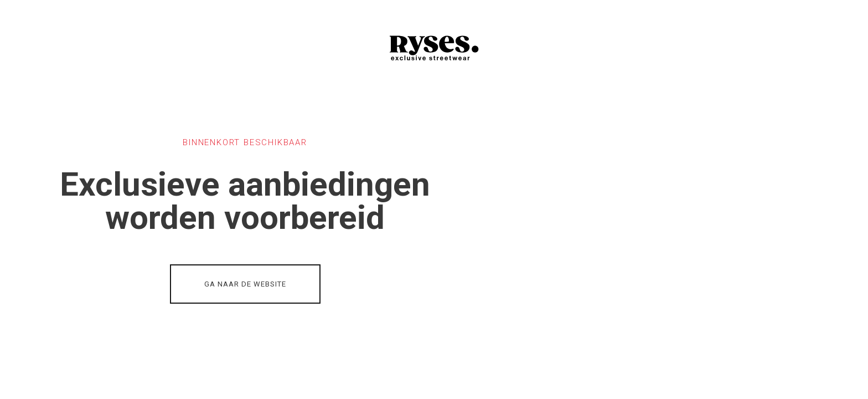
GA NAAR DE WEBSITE (245, 284)
